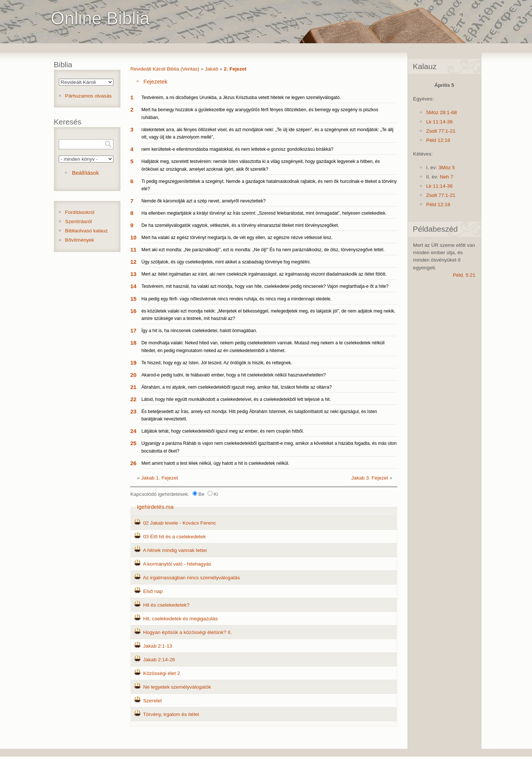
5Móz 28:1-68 (441, 112)
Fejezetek (155, 81)
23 (134, 411)
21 (134, 387)
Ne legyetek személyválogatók (177, 687)
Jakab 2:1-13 (158, 646)
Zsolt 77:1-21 (441, 131)
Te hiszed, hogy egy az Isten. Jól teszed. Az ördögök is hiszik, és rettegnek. (217, 363)
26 (134, 463)
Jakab (211, 69)
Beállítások (86, 173)
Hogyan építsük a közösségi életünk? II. (187, 632)
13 (134, 274)
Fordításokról (80, 212)
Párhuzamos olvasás (88, 96)
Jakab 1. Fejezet (160, 478)
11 (134, 250)
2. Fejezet (235, 69)
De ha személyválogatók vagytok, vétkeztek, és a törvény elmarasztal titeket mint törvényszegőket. (240, 225)
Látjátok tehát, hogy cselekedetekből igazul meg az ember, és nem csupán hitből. (223, 431)
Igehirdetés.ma (155, 507)
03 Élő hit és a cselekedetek (174, 537)
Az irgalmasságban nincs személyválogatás (192, 578)
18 (134, 343)
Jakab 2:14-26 (159, 660)
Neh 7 (446, 177)
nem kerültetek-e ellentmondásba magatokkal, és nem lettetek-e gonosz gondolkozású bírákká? (238, 149)
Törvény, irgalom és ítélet (171, 714)
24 (134, 431)
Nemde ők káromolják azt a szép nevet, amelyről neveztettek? (204, 201)
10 (134, 237)
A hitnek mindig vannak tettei (175, 550)
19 (134, 363)
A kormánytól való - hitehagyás (177, 564)
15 (134, 299)
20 (134, 375)
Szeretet (152, 701)
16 (134, 311)
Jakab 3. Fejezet (370, 478)
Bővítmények (80, 240)
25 (134, 443)
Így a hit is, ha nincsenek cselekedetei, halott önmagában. (199, 331)
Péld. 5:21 (464, 275)
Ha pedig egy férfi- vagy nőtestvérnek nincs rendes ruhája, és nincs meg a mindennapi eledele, (237, 299)
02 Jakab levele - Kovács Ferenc (179, 523)
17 (134, 330)
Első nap (153, 591)
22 (134, 399)
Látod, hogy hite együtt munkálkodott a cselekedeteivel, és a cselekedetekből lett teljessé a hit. (236, 399)
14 (134, 286)
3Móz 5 (447, 168)
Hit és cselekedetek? (166, 605)
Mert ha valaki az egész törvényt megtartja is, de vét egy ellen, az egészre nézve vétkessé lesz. (237, 238)
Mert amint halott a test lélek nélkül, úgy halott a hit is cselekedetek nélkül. (216, 463)
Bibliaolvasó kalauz (86, 231)
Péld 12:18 (438, 140)
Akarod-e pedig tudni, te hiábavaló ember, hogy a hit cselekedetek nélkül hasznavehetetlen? (234, 375)
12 (134, 262)
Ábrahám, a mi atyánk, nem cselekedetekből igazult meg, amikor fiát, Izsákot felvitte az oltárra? (237, 387)
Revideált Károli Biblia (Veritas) (165, 69)
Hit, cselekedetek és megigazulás (180, 619)
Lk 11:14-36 (439, 122)
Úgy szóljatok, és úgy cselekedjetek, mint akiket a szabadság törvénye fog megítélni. (226, 262)
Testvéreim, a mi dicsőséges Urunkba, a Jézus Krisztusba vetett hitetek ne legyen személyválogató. (241, 98)
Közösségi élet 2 (161, 673)
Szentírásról (79, 221)
